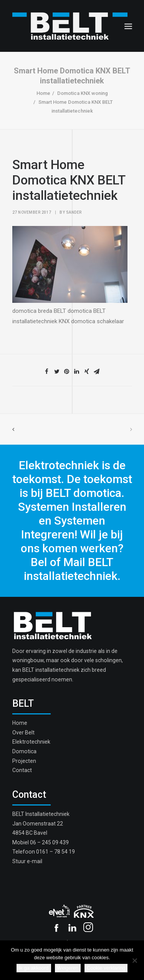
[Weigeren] (134, 960)
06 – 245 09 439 (49, 842)
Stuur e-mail (27, 861)
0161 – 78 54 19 (55, 852)
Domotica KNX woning (83, 93)
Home (43, 93)
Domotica (24, 751)
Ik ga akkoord (34, 968)
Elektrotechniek (31, 742)
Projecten (24, 761)
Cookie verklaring (106, 968)
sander (74, 212)
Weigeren (68, 968)
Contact (22, 770)
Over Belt (23, 733)
